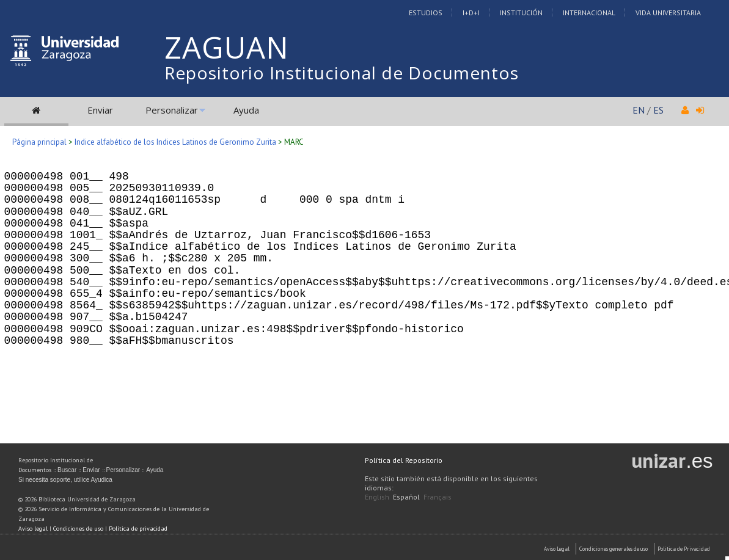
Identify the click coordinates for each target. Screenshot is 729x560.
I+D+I (471, 13)
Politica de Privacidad (684, 549)
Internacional (589, 13)
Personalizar (172, 110)
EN (639, 110)
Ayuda (246, 110)
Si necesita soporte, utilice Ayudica (65, 480)
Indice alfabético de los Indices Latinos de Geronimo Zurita (175, 142)
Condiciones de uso (78, 529)
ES (658, 110)
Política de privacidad (138, 529)
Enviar (100, 110)
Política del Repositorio (404, 460)
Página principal (39, 142)
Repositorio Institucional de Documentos (342, 73)
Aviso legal (33, 529)
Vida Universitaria (668, 13)
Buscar (67, 470)
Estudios (426, 13)
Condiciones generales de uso (614, 549)
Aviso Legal (557, 549)
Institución (521, 13)
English (377, 497)
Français (438, 497)
